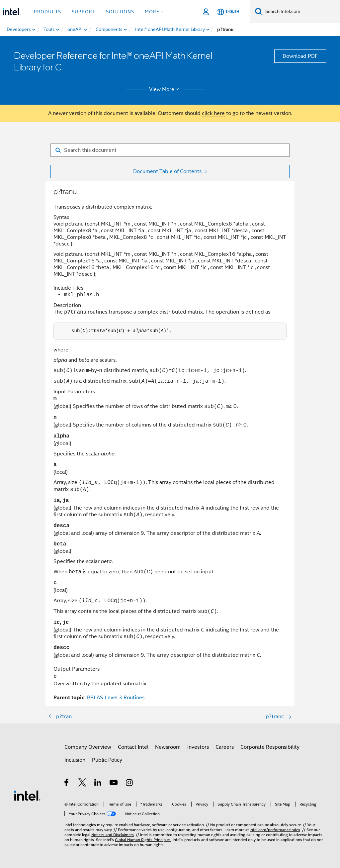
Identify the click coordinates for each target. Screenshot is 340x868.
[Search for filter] (170, 150)
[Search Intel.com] (301, 12)
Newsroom (168, 747)
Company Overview (88, 747)
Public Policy (107, 760)
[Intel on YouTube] (114, 784)
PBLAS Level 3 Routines (116, 698)
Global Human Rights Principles (143, 840)
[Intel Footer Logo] (27, 795)
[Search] (259, 11)
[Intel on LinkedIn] (98, 784)
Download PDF (300, 56)
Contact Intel (133, 747)
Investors (198, 747)
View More (165, 89)
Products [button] (47, 12)
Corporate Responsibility (270, 747)
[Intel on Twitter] (83, 784)
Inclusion (75, 760)
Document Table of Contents (167, 171)
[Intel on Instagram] (130, 784)
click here (213, 113)
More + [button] (154, 12)
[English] (228, 12)
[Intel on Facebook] (67, 784)
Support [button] (84, 12)
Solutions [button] (120, 12)
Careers (225, 747)
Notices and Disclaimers (113, 835)
